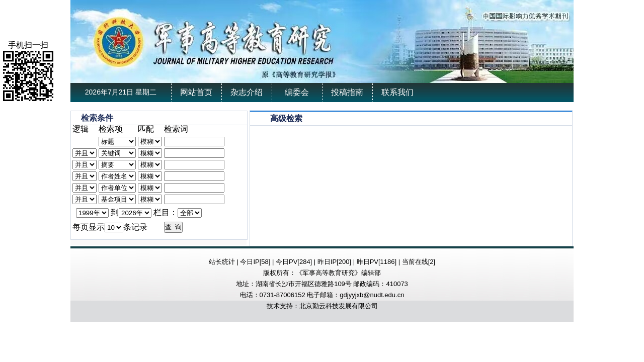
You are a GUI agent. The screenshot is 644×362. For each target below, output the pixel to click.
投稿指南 (347, 92)
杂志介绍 (247, 92)
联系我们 (397, 92)
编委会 (297, 92)
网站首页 (196, 92)
